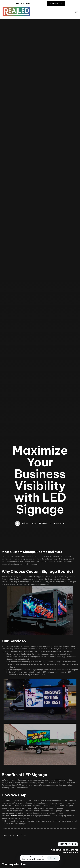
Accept (53, 858)
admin (25, 523)
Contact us (14, 816)
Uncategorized (58, 523)
